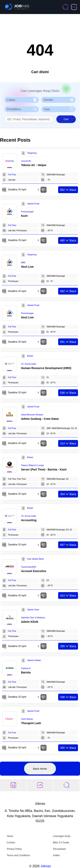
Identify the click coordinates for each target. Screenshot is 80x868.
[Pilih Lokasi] (22, 100)
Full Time (12, 175)
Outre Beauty (27, 719)
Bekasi (30, 356)
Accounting (29, 520)
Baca (68, 190)
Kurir (24, 216)
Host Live (27, 267)
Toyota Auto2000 (29, 567)
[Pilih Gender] (59, 100)
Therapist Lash (31, 723)
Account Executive (34, 571)
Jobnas (46, 866)
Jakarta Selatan (34, 660)
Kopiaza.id (26, 668)
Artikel (56, 855)
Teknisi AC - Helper (34, 165)
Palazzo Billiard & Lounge (32, 465)
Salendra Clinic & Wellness (33, 618)
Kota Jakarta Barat (35, 559)
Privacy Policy (14, 849)
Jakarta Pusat (33, 204)
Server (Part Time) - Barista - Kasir (44, 469)
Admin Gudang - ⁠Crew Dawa (40, 419)
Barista (26, 672)
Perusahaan (59, 849)
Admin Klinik (30, 622)
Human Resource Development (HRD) (46, 368)
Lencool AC (26, 161)
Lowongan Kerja (62, 836)
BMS (23, 263)
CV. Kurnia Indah (29, 364)
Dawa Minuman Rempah (32, 415)
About (10, 836)
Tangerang (32, 153)
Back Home (40, 769)
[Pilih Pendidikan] (22, 109)
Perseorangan (27, 212)
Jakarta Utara (33, 610)
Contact (11, 843)
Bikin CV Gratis (61, 843)
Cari (66, 119)
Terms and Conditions (18, 855)
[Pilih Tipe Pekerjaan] (59, 109)
